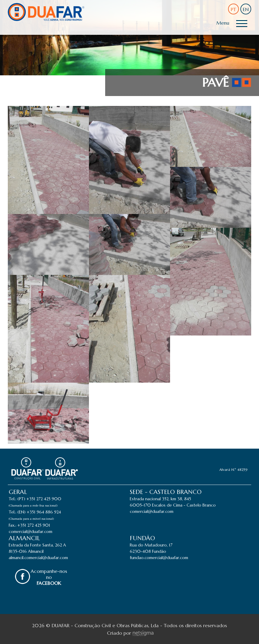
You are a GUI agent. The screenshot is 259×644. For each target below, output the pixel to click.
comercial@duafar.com (30, 531)
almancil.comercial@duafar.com (38, 558)
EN (246, 9)
